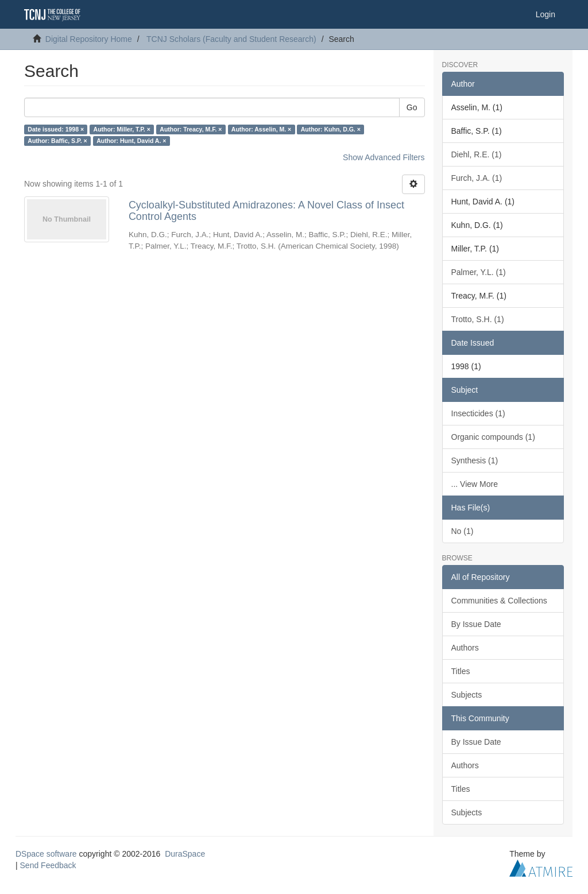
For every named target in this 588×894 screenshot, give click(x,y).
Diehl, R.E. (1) (477, 154)
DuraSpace (185, 854)
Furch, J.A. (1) (477, 178)
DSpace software (46, 854)
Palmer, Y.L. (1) (479, 272)
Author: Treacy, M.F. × (191, 129)
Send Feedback (48, 865)
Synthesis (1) (475, 460)
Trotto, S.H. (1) (478, 319)
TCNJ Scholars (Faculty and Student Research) (231, 39)
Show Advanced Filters (384, 157)
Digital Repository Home (89, 39)
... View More (475, 484)
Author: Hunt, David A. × (131, 141)
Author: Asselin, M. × (261, 129)
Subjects (467, 695)
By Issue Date (476, 624)
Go (412, 107)
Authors (465, 648)
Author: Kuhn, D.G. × (331, 129)
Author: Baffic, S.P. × (57, 141)
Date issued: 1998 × (56, 129)
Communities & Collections (499, 601)
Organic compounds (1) (493, 437)
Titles (461, 671)
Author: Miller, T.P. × (122, 129)
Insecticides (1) (478, 413)
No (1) (463, 531)
